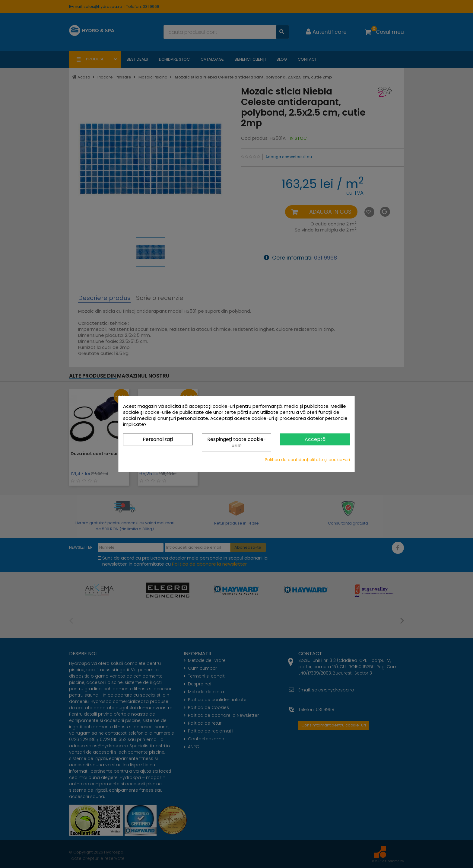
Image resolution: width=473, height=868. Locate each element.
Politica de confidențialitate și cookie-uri (307, 460)
